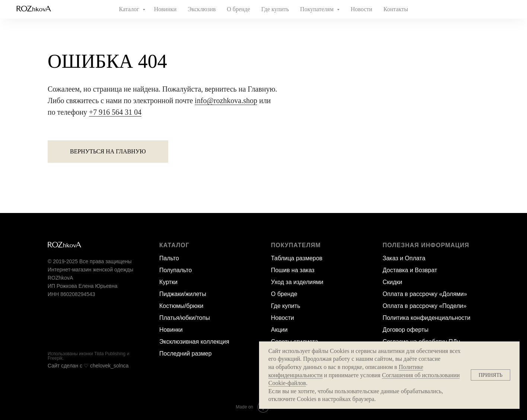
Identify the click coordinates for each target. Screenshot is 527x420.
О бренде (239, 9)
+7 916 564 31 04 (115, 112)
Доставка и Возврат (410, 270)
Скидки (392, 282)
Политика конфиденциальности (427, 318)
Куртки (168, 282)
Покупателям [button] (317, 9)
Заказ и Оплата (404, 258)
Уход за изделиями (297, 282)
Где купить (275, 9)
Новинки (165, 9)
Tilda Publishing (110, 354)
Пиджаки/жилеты (183, 294)
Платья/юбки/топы (185, 318)
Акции (279, 330)
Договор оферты (405, 330)
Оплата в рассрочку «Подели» (424, 306)
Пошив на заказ (293, 270)
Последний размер (186, 354)
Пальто (169, 258)
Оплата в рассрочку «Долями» (425, 294)
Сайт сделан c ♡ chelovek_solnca (88, 366)
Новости (361, 9)
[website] (488, 9)
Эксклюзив (202, 9)
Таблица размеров (297, 258)
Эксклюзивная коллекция (194, 342)
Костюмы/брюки (181, 306)
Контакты (396, 9)
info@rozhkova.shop (226, 101)
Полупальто (175, 270)
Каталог (130, 9)
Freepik (55, 358)
